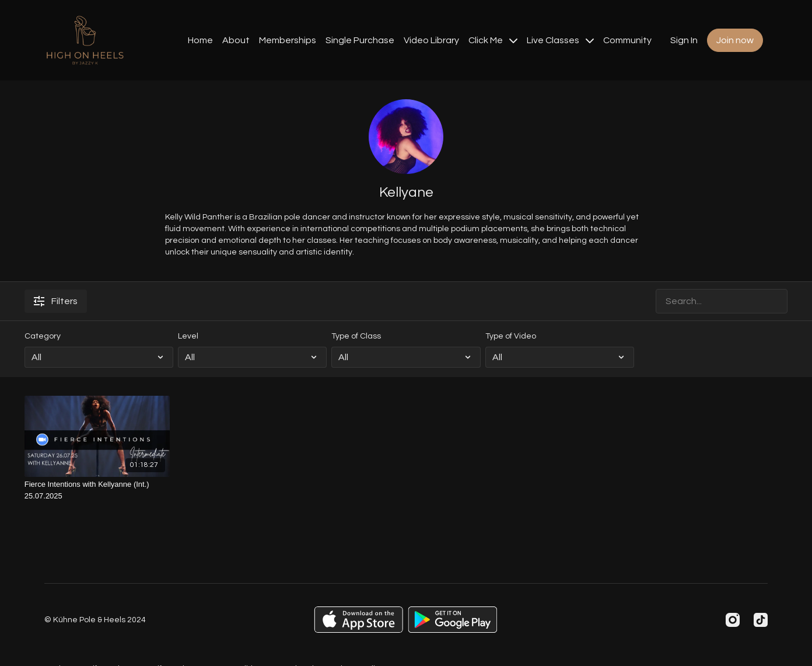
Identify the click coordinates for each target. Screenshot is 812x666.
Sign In (684, 40)
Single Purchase (360, 40)
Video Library (431, 40)
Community (627, 40)
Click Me (493, 40)
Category (43, 336)
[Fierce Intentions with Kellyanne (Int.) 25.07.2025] (97, 490)
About (236, 40)
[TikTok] (761, 620)
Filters (56, 301)
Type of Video (511, 336)
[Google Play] (453, 620)
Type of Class (356, 336)
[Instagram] (733, 620)
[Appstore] (358, 620)
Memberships (288, 40)
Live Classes (560, 40)
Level (188, 336)
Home (200, 40)
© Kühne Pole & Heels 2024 (95, 620)
